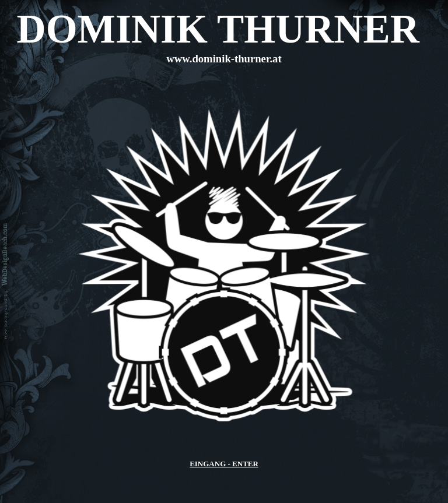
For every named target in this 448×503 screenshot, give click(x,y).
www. (224, 59)
